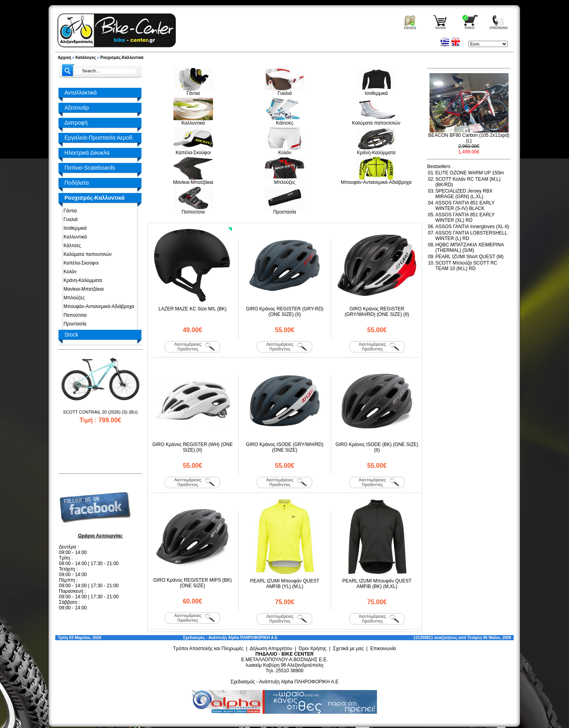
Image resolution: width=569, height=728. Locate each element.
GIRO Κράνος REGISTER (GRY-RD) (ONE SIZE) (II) (284, 312)
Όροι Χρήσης (313, 649)
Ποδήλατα (77, 183)
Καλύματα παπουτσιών (86, 254)
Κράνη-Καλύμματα (81, 280)
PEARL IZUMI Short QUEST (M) (470, 257)
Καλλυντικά (74, 237)
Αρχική (64, 58)
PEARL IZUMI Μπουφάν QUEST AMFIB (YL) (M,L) (285, 584)
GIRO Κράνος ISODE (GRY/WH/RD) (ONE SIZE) (284, 447)
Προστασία (74, 324)
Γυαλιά (69, 219)
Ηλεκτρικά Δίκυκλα (87, 153)
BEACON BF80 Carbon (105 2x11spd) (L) (469, 138)
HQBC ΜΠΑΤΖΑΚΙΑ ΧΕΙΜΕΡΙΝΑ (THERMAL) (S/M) (470, 248)
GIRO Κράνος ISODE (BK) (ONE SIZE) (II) (377, 447)
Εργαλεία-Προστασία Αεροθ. (99, 138)
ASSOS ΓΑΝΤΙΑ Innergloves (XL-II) (472, 227)
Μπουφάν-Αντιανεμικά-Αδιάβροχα (98, 306)
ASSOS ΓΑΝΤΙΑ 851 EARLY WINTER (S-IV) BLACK (465, 206)
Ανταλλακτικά (81, 93)
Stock (71, 335)
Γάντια (69, 211)
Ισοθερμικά (74, 228)
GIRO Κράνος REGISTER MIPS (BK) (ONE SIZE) (193, 583)
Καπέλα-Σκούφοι (80, 263)
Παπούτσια (74, 315)
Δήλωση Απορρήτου (271, 649)
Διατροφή (76, 123)
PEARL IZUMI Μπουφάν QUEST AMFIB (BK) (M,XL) (377, 584)
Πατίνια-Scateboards (90, 168)
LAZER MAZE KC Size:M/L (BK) (192, 309)
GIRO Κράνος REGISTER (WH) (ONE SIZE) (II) (192, 447)
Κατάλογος (86, 58)
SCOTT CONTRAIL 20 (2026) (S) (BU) (101, 412)
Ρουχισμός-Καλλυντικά (122, 58)
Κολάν (69, 272)
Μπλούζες (73, 298)
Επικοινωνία (383, 649)
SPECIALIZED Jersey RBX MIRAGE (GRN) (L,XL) (464, 194)
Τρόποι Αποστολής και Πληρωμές (208, 649)
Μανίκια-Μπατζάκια (82, 289)
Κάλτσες (71, 246)
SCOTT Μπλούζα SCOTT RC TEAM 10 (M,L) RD (466, 266)
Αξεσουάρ (77, 108)
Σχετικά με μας (349, 649)
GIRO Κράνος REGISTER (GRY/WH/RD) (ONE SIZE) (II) (377, 312)
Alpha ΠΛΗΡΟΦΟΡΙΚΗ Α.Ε (253, 638)
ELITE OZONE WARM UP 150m (470, 173)
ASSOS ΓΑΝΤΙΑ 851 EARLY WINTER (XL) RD (465, 217)
